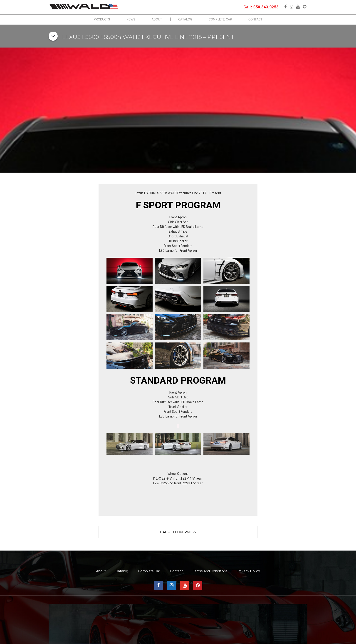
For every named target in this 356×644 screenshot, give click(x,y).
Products (102, 20)
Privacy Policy (249, 571)
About (157, 20)
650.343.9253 (265, 7)
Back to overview (178, 532)
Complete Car (220, 20)
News (131, 20)
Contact (255, 20)
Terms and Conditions (210, 571)
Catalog (185, 20)
